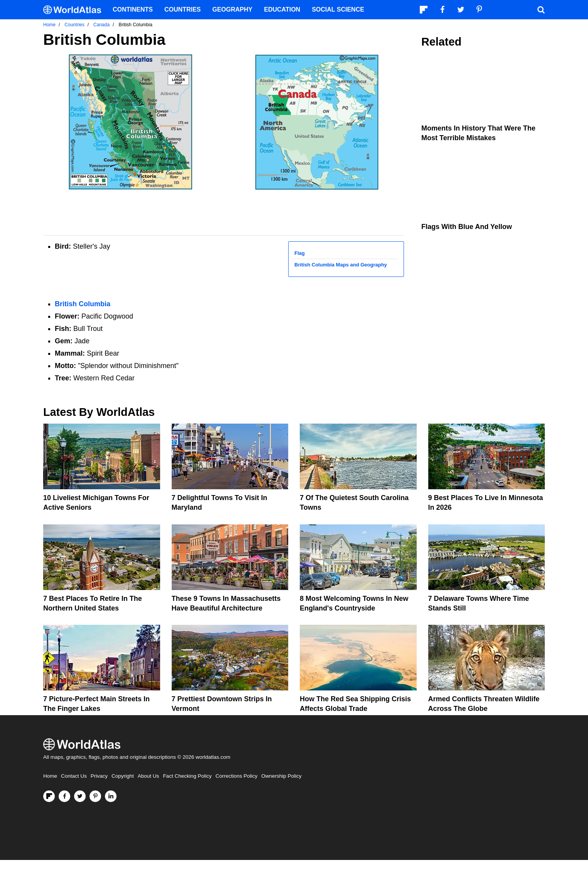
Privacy (99, 776)
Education (282, 9)
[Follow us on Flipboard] (49, 796)
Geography (232, 9)
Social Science (338, 9)
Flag (300, 253)
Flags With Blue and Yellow (467, 227)
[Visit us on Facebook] (64, 796)
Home (50, 776)
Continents (133, 9)
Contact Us (74, 776)
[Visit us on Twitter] (80, 796)
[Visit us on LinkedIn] (111, 796)
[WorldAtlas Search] (541, 10)
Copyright (123, 776)
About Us (149, 776)
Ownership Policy (281, 776)
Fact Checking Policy (187, 776)
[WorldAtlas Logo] (75, 10)
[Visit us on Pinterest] (95, 796)
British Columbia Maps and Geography (341, 265)
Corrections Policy (236, 776)
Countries (182, 9)
